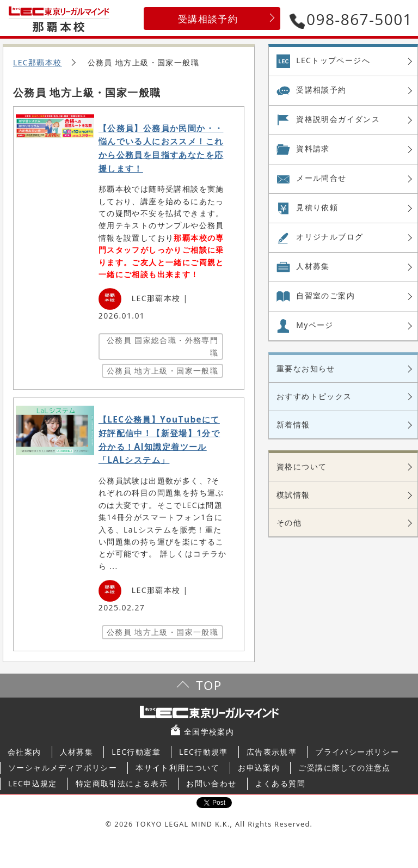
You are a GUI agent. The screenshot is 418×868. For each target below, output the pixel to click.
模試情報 (293, 495)
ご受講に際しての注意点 (344, 768)
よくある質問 (280, 783)
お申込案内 (259, 768)
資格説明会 (338, 119)
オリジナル (330, 237)
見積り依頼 (317, 207)
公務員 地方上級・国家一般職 (162, 371)
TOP (209, 685)
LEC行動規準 (204, 752)
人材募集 (313, 266)
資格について (302, 466)
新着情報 (293, 424)
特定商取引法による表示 (122, 783)
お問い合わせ (211, 783)
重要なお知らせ (306, 368)
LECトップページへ (333, 60)
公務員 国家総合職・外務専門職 (162, 346)
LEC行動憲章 (136, 752)
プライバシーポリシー (357, 752)
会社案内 (24, 752)
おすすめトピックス (314, 396)
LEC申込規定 (33, 783)
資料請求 (313, 148)
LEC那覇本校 (38, 62)
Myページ (315, 325)
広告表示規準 (272, 752)
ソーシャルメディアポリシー (63, 768)
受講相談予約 (208, 19)
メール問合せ (321, 178)
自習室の (325, 296)
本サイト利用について (177, 768)
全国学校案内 (209, 732)
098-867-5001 (351, 19)
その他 (289, 522)
